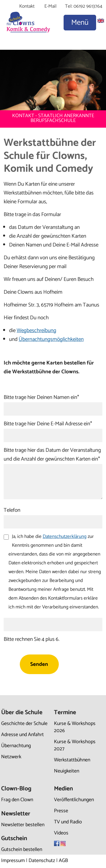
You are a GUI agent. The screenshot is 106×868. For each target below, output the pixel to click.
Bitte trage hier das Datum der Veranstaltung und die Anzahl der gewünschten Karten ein (52, 455)
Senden (39, 664)
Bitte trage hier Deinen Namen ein (41, 397)
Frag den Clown (17, 800)
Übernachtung (16, 746)
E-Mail (50, 6)
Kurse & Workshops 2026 (75, 727)
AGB (63, 861)
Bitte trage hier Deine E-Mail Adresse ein (48, 424)
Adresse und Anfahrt (22, 735)
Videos (61, 833)
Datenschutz (42, 861)
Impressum (13, 861)
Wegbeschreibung (36, 331)
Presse (61, 811)
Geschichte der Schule (24, 724)
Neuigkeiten (67, 771)
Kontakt (27, 6)
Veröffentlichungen (74, 800)
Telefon (12, 510)
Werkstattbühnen (72, 760)
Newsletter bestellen (23, 825)
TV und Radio (68, 822)
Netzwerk (11, 757)
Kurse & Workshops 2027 (75, 745)
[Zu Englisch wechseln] (101, 21)
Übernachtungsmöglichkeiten (51, 339)
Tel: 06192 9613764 (84, 6)
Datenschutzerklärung (65, 536)
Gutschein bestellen (22, 850)
